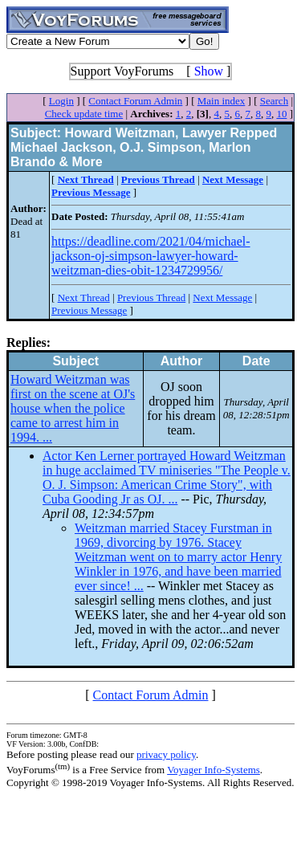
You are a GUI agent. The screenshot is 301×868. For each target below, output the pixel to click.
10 (281, 114)
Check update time (84, 114)
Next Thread (84, 297)
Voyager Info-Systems (214, 770)
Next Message (222, 297)
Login (61, 101)
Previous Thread (151, 297)
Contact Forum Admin (135, 101)
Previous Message (89, 310)
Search (274, 101)
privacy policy (166, 754)
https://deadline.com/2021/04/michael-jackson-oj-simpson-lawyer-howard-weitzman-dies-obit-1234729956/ (151, 256)
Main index (222, 101)
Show (209, 71)
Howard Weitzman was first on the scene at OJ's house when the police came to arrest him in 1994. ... (73, 408)
